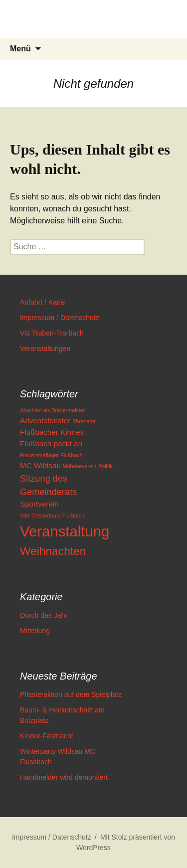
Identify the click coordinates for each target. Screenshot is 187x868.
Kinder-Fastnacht (47, 736)
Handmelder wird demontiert (64, 777)
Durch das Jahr (44, 615)
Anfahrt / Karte (42, 302)
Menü (20, 49)
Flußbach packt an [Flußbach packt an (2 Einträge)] (51, 443)
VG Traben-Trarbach (52, 333)
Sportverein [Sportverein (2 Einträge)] (39, 504)
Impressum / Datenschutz (60, 318)
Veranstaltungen (45, 348)
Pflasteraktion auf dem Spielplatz (71, 694)
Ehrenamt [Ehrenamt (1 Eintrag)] (84, 421)
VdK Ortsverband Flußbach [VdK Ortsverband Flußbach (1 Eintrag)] (52, 516)
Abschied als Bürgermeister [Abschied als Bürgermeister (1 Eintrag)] (52, 410)
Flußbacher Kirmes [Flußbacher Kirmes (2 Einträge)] (52, 432)
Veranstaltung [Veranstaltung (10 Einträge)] (65, 531)
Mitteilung (35, 631)
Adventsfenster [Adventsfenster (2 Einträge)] (45, 421)
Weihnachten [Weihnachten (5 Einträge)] (53, 551)
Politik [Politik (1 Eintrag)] (105, 466)
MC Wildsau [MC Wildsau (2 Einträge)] (40, 465)
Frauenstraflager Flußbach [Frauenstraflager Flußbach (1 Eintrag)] (51, 455)
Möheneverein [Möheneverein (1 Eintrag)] (80, 466)
